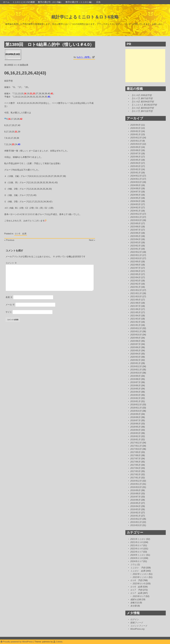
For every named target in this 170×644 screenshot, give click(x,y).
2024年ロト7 (136, 561)
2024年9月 (135, 185)
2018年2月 (135, 436)
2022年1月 (135, 287)
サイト (9, 312)
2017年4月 (135, 468)
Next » (92, 240)
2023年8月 (135, 227)
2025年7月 (135, 154)
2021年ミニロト (138, 539)
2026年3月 (135, 128)
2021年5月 (135, 312)
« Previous (9, 240)
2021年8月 (135, 303)
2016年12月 (136, 481)
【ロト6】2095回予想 (141, 95)
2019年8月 (135, 379)
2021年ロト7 (136, 545)
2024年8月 (135, 188)
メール (10, 305)
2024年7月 (135, 192)
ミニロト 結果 (138, 571)
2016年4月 (135, 506)
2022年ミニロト (140, 574)
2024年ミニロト (138, 555)
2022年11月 (136, 255)
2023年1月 (135, 249)
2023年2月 (135, 246)
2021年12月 (136, 290)
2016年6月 (135, 500)
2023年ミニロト (140, 577)
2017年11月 (136, 446)
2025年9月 (135, 147)
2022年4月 (135, 277)
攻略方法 (135, 603)
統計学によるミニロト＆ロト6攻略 (85, 17)
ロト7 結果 (136, 593)
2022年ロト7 (136, 552)
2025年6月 (135, 157)
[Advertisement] (145, 66)
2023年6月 (135, 233)
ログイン (135, 619)
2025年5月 (135, 160)
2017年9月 (135, 452)
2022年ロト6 (136, 549)
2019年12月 (136, 366)
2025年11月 (136, 141)
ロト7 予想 (136, 590)
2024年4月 (135, 201)
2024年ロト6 (136, 558)
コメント (11, 263)
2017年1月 (135, 478)
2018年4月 (135, 430)
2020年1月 (135, 363)
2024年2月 (135, 208)
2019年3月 (135, 395)
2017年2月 (135, 474)
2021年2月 (135, 322)
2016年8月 (135, 494)
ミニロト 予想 (138, 568)
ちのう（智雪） (84, 57)
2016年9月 (135, 490)
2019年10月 (136, 373)
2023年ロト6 (139, 584)
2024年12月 (136, 176)
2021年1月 (135, 325)
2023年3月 (135, 242)
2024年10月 (136, 182)
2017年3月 (135, 471)
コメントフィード (139, 626)
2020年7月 (135, 344)
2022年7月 (135, 268)
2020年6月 (135, 347)
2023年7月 (135, 230)
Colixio (59, 642)
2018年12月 (136, 405)
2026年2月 (135, 131)
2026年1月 (135, 134)
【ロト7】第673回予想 (142, 98)
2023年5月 (135, 236)
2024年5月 (135, 198)
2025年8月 (135, 150)
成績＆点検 (136, 599)
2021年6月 (135, 309)
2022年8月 (135, 265)
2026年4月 (135, 125)
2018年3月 (135, 433)
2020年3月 (135, 357)
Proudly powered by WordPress (17, 642)
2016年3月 (135, 509)
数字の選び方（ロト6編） (50, 2)
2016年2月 (135, 513)
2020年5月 (135, 351)
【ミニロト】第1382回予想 (144, 105)
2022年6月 (135, 271)
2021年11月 (136, 293)
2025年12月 (136, 138)
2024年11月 (136, 179)
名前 (9, 297)
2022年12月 (136, 252)
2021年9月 (135, 300)
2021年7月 (135, 306)
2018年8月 (135, 417)
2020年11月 (136, 331)
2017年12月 (136, 443)
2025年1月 (135, 173)
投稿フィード (137, 623)
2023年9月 (135, 223)
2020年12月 (136, 328)
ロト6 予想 (136, 580)
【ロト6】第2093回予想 (142, 108)
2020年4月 (135, 354)
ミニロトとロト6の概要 (24, 2)
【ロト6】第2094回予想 (142, 102)
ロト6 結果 (21, 234)
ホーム (6, 2)
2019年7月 (135, 382)
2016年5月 (135, 503)
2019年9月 (135, 376)
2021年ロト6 (136, 542)
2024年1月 (135, 211)
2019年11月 (136, 370)
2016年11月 (136, 484)
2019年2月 (135, 398)
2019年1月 (135, 401)
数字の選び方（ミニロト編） (79, 2)
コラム (133, 564)
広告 (98, 2)
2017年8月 (135, 455)
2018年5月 (135, 427)
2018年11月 (136, 408)
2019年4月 (135, 392)
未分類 (133, 606)
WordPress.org (137, 629)
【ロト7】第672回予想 (142, 111)
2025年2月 (135, 169)
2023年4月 (135, 239)
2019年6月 (135, 385)
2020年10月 (136, 335)
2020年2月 (135, 360)
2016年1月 (135, 516)
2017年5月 (135, 465)
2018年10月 (136, 411)
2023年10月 (136, 220)
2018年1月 (135, 440)
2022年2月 (135, 284)
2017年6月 (135, 462)
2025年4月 (135, 163)
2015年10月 (136, 525)
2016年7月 (135, 497)
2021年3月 (135, 319)
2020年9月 (135, 338)
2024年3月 (135, 204)
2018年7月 (135, 420)
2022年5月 (135, 274)
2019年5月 (135, 389)
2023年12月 (136, 214)
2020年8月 (135, 341)
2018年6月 (135, 424)
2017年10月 (136, 449)
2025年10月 (136, 144)
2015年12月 (136, 519)
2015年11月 (136, 522)
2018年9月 (135, 414)
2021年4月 (135, 316)
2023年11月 (136, 217)
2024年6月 (135, 195)
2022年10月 (136, 258)
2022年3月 (135, 281)
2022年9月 (135, 262)
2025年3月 (135, 166)
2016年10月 (136, 487)
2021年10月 (136, 297)
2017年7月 (135, 459)
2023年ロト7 (139, 596)
